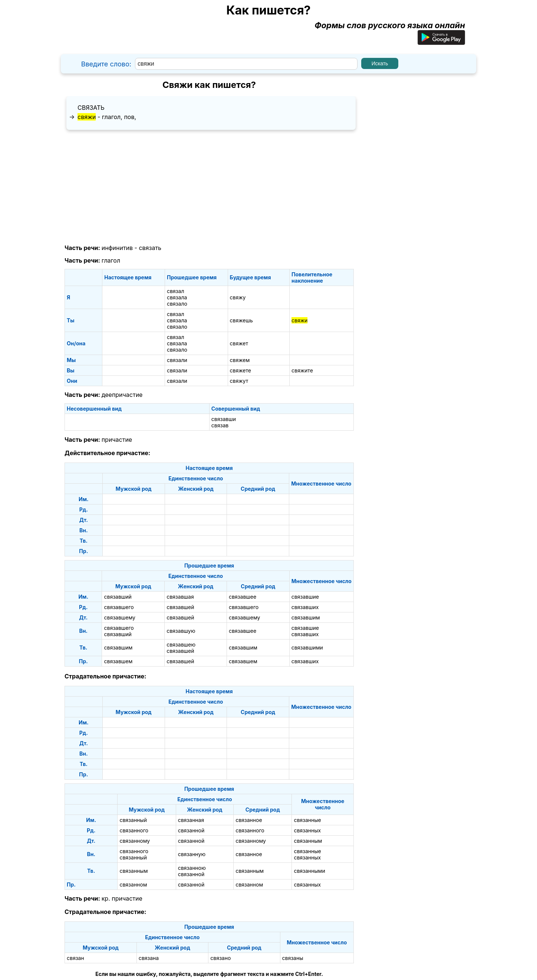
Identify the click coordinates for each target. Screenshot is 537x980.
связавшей (180, 607)
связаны (293, 958)
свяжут (239, 381)
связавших (305, 607)
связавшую (181, 631)
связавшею (181, 644)
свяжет (239, 343)
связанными (309, 871)
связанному (135, 841)
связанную (192, 854)
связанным (308, 841)
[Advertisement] (209, 187)
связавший (118, 597)
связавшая (180, 597)
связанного (134, 830)
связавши (224, 419)
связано (220, 958)
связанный (133, 820)
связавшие (305, 597)
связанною (192, 868)
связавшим (306, 617)
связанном (133, 884)
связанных (307, 830)
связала (177, 297)
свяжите (302, 370)
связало (177, 304)
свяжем (240, 360)
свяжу (238, 297)
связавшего (119, 607)
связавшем (118, 661)
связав (220, 425)
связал (176, 291)
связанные (307, 820)
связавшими (307, 647)
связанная (191, 820)
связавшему (119, 617)
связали (177, 360)
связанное (249, 820)
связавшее (243, 597)
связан (75, 958)
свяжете (241, 370)
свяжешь (241, 320)
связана (149, 958)
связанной (191, 830)
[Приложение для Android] (441, 42)
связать (91, 108)
